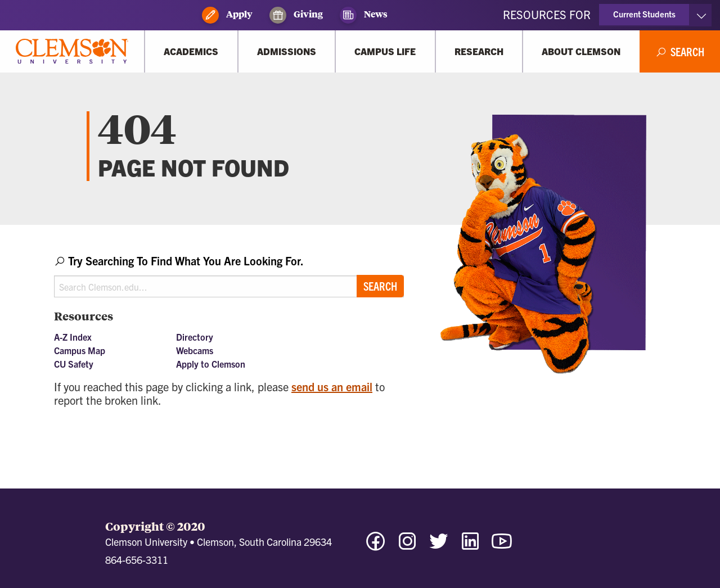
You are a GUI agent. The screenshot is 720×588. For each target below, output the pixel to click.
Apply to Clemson (211, 364)
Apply (227, 15)
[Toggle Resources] (701, 15)
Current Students (644, 14)
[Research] (479, 51)
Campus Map (80, 350)
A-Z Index (73, 337)
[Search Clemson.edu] (229, 286)
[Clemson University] (72, 51)
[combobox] (229, 275)
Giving (296, 15)
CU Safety (74, 364)
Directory (195, 337)
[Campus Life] (385, 51)
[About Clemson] (581, 51)
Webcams (195, 350)
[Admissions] (287, 51)
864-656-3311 (137, 560)
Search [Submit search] (380, 286)
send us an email (332, 386)
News (364, 15)
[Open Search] (680, 51)
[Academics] (191, 51)
